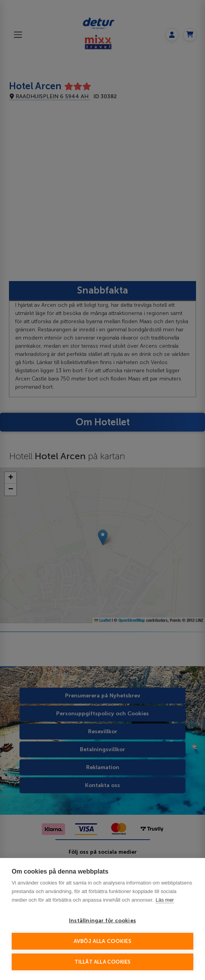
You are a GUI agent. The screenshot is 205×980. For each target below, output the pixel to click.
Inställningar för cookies (102, 921)
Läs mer (165, 900)
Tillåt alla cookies (103, 962)
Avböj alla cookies (103, 941)
